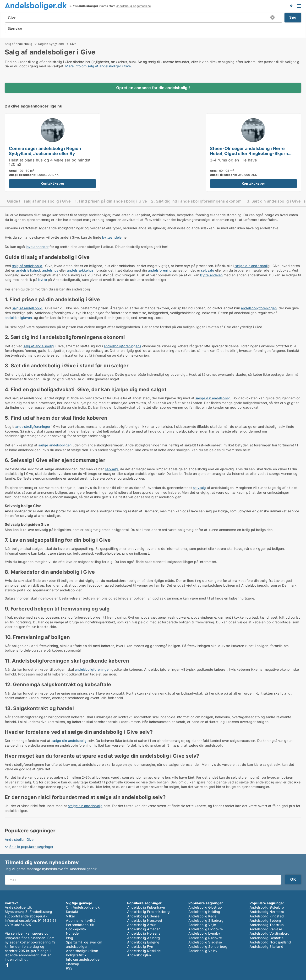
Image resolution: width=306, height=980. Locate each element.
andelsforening (160, 270)
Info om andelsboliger (83, 959)
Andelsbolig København (146, 907)
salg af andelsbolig (27, 266)
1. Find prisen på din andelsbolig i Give (111, 201)
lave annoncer (37, 247)
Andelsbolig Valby (203, 951)
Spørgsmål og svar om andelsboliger (84, 944)
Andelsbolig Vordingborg (270, 933)
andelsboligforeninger (33, 426)
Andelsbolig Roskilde (144, 951)
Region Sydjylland (51, 44)
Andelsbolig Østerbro (267, 907)
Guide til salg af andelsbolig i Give (39, 201)
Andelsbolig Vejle (202, 925)
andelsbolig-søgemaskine (134, 6)
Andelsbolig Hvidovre (206, 929)
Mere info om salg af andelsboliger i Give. (98, 66)
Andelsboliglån (139, 955)
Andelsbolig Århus (142, 925)
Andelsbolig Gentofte (267, 938)
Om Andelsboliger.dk (83, 907)
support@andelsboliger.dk (26, 916)
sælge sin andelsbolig (85, 806)
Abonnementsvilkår (81, 920)
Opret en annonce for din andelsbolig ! (153, 88)
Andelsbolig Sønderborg (208, 946)
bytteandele (112, 237)
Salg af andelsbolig (19, 44)
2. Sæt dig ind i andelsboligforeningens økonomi (197, 201)
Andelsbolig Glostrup (205, 907)
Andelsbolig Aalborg (144, 938)
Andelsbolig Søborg (265, 920)
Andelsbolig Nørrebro (267, 912)
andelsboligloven (18, 318)
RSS (69, 968)
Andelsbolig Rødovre (205, 938)
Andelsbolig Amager (144, 929)
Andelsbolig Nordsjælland (270, 942)
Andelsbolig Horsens (144, 933)
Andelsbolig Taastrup (267, 925)
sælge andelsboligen (55, 445)
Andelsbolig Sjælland (266, 946)
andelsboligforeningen (259, 308)
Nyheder (73, 933)
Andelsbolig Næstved (145, 920)
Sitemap (73, 964)
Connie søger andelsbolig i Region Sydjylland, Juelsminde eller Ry (45, 151)
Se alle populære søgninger (31, 847)
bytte (43, 280)
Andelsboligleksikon (82, 951)
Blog (70, 938)
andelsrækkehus (80, 270)
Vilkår (71, 916)
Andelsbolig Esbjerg (143, 942)
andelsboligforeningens (122, 346)
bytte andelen (211, 275)
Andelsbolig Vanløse (266, 929)
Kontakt (72, 912)
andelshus (50, 270)
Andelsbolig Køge (202, 916)
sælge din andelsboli (251, 266)
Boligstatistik (76, 955)
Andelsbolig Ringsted (267, 916)
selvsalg (208, 270)
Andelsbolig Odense (143, 916)
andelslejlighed (28, 270)
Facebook (7, 965)
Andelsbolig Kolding (204, 912)
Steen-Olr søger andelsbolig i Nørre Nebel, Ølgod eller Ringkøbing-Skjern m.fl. (249, 153)
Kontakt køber (52, 183)
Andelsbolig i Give (19, 839)
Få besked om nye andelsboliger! (291, 6)
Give (73, 44)
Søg (293, 17)
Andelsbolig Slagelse (205, 942)
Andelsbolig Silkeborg (206, 920)
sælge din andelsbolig (213, 398)
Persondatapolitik (80, 925)
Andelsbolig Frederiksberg (148, 912)
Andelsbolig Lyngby (204, 933)
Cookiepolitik (76, 929)
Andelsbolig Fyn (140, 946)
